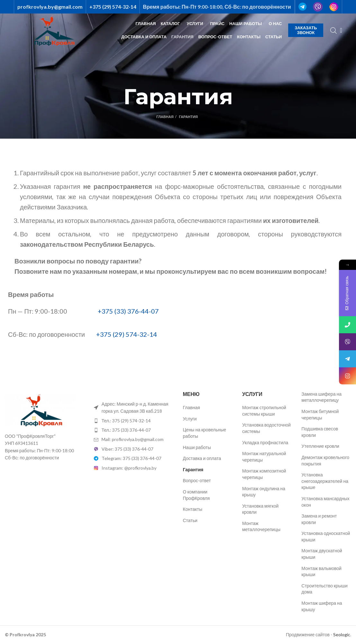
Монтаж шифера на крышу (322, 606)
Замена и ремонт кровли (319, 519)
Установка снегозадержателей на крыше (325, 481)
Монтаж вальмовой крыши (321, 571)
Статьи (190, 520)
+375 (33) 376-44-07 (128, 311)
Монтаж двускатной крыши (322, 554)
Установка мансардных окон (325, 502)
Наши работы (197, 447)
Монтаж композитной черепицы (264, 474)
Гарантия (193, 469)
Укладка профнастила (265, 442)
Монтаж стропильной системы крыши (264, 411)
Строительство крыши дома (324, 589)
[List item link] (133, 421)
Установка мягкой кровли (260, 509)
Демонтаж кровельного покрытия (325, 460)
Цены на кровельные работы (205, 433)
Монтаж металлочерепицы (261, 526)
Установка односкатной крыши (326, 536)
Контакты (192, 509)
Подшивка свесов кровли (320, 432)
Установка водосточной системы (267, 428)
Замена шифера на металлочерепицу (321, 397)
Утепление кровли (320, 446)
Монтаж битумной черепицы (320, 414)
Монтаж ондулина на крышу (264, 492)
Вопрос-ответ (197, 480)
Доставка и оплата (202, 458)
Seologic (342, 635)
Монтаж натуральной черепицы (264, 457)
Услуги (190, 419)
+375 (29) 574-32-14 (127, 334)
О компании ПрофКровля (196, 495)
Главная (165, 117)
